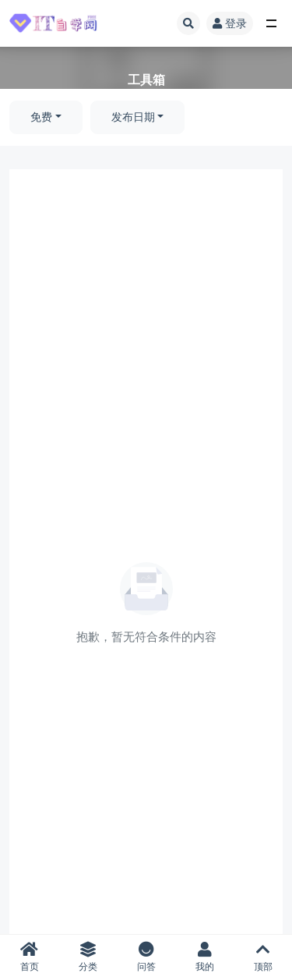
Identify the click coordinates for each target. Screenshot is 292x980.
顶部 (263, 957)
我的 (204, 957)
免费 (41, 117)
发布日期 (133, 117)
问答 (146, 957)
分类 (88, 957)
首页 (29, 957)
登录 (230, 23)
